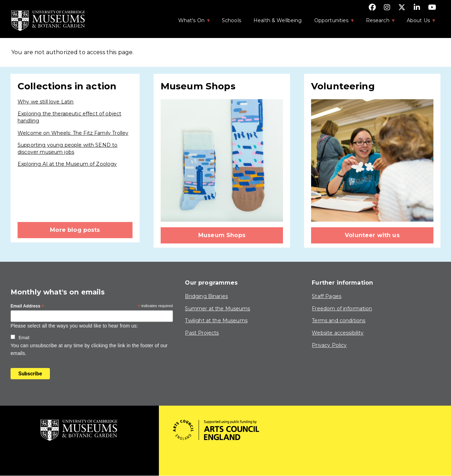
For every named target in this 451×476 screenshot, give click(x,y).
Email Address (27, 306)
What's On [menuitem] (191, 23)
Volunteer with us (372, 235)
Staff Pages (327, 296)
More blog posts (75, 230)
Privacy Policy (329, 345)
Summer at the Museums (217, 309)
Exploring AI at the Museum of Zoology (67, 164)
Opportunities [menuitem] (331, 23)
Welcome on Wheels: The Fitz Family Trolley (73, 133)
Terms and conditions (339, 320)
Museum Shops (222, 235)
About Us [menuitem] (418, 23)
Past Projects (202, 333)
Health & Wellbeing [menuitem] (278, 20)
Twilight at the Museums (216, 320)
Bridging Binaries (206, 296)
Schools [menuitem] (231, 20)
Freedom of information (342, 309)
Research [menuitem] (377, 23)
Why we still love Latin (46, 102)
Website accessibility (338, 333)
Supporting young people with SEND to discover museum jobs (67, 148)
